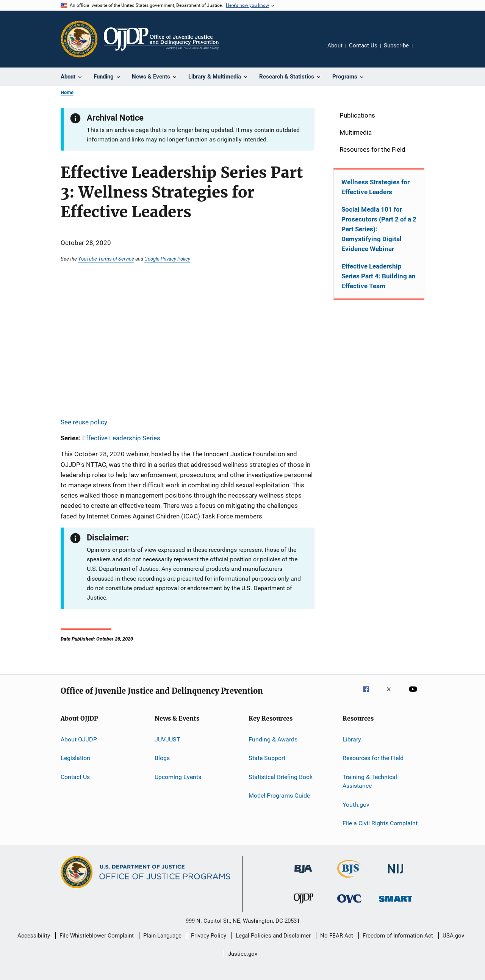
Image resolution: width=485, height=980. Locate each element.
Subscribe (396, 46)
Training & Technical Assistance (370, 781)
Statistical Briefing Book (281, 777)
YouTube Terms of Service (106, 259)
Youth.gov (356, 804)
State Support (267, 758)
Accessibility (34, 936)
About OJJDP (79, 739)
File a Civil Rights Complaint (380, 823)
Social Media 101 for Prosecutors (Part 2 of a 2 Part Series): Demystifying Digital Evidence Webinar (379, 229)
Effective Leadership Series (121, 438)
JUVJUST (167, 739)
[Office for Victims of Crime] (349, 904)
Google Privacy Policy (167, 259)
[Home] (161, 39)
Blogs (162, 758)
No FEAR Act (337, 936)
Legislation (75, 758)
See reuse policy (84, 422)
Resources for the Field (373, 758)
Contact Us (363, 46)
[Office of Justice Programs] (79, 39)
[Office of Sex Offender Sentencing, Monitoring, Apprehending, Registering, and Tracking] (396, 903)
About (335, 46)
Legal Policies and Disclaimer (273, 936)
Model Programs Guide (279, 795)
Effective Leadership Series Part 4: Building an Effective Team (379, 276)
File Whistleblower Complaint (97, 936)
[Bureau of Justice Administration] (303, 875)
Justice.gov (243, 954)
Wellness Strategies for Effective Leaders (375, 187)
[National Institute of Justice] (396, 875)
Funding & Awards (273, 739)
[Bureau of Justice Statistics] (350, 879)
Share (424, 51)
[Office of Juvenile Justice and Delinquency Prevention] (304, 905)
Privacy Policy (209, 936)
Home (67, 92)
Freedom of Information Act (398, 936)
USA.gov (453, 936)
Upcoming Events (178, 777)
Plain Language (162, 936)
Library (352, 739)
